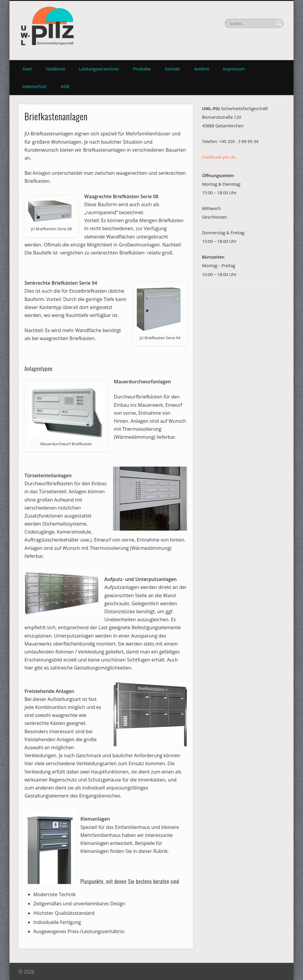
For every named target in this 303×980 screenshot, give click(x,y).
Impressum (234, 69)
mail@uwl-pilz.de (219, 157)
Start (27, 69)
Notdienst (55, 69)
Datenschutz (34, 86)
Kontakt (173, 69)
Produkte (142, 69)
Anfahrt (201, 69)
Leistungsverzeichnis (99, 69)
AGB (65, 86)
